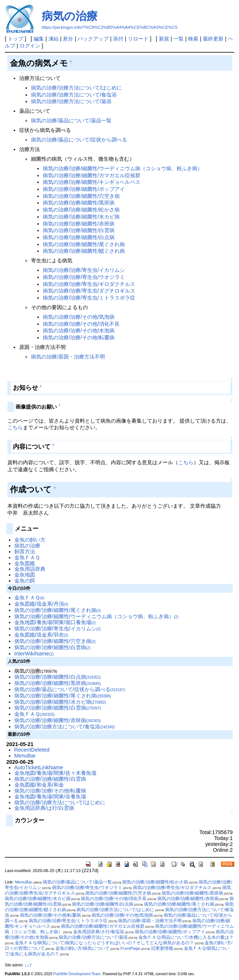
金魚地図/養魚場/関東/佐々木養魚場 (55, 773)
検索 (193, 39)
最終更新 (213, 39)
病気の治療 (70, 16)
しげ (28, 965)
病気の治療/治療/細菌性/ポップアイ (84, 189)
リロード (138, 39)
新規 (164, 39)
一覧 (178, 39)
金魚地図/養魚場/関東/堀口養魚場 (55, 622)
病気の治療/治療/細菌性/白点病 (79, 237)
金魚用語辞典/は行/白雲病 (44, 808)
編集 (39, 39)
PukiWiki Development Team (77, 974)
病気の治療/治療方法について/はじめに (76, 88)
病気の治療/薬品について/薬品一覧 (71, 120)
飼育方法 (25, 552)
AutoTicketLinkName (39, 767)
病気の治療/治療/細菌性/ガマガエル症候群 (92, 175)
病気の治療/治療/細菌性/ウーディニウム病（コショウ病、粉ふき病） (123, 168)
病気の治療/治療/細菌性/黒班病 (79, 203)
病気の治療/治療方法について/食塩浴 (74, 95)
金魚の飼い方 (30, 540)
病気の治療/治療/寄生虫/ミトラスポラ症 (89, 298)
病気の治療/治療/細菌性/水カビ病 (81, 217)
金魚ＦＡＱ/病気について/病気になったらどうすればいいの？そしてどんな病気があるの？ (104, 943)
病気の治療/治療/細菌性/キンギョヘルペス (92, 182)
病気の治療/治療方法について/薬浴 (71, 101)
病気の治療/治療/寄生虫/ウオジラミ (84, 277)
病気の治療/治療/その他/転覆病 (79, 337)
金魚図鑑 (25, 563)
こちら (15, 427)
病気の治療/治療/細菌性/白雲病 (79, 230)
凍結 (54, 39)
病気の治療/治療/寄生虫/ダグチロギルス (89, 291)
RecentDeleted (32, 750)
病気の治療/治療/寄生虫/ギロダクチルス (89, 284)
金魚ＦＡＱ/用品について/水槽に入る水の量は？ (186, 937)
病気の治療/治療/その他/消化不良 (81, 324)
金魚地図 (25, 575)
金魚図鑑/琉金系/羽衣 (41, 635)
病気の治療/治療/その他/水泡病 (79, 330)
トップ (16, 39)
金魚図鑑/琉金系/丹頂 (41, 604)
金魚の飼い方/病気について (83, 948)
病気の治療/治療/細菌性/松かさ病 (81, 210)
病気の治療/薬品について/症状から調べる (79, 140)
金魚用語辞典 (30, 569)
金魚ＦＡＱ (27, 557)
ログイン (30, 46)
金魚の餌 (25, 581)
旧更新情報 (162, 948)
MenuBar (25, 756)
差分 (68, 39)
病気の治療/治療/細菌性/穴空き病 (81, 196)
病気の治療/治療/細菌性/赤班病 (79, 224)
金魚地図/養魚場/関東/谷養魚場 (50, 797)
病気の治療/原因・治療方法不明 (68, 357)
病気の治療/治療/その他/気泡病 (79, 317)
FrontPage (130, 948)
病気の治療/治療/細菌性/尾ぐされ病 (84, 244)
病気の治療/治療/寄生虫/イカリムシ (84, 270)
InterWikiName (34, 654)
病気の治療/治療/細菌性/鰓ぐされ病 (84, 251)
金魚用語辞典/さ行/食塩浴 (99, 932)
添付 (118, 39)
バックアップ (93, 39)
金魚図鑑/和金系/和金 (39, 785)
